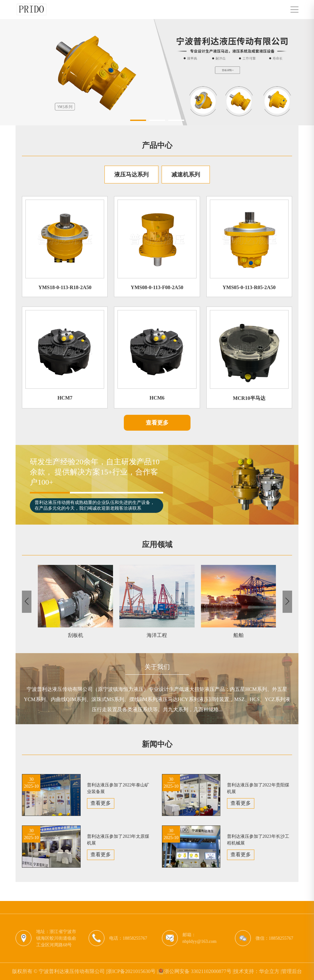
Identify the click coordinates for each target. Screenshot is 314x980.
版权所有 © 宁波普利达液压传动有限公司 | (60, 971)
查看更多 (157, 423)
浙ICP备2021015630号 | (132, 971)
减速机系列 (186, 175)
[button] (138, 120)
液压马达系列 (131, 175)
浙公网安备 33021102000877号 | (196, 971)
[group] (157, 72)
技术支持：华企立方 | (258, 971)
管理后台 (292, 971)
